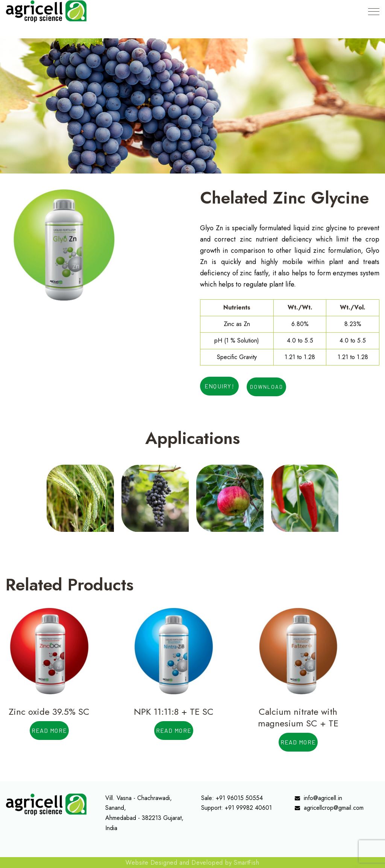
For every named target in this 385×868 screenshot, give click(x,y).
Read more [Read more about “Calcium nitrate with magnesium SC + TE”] (298, 742)
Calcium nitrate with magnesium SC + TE (298, 717)
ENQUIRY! (219, 386)
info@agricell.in (323, 798)
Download (267, 387)
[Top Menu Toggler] (374, 11)
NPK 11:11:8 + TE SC (174, 712)
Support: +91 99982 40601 (236, 808)
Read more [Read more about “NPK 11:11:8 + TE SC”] (174, 730)
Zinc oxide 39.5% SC (49, 712)
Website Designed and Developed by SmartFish (192, 863)
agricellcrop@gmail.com (334, 808)
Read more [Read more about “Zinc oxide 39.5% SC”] (49, 730)
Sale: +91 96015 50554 (232, 798)
